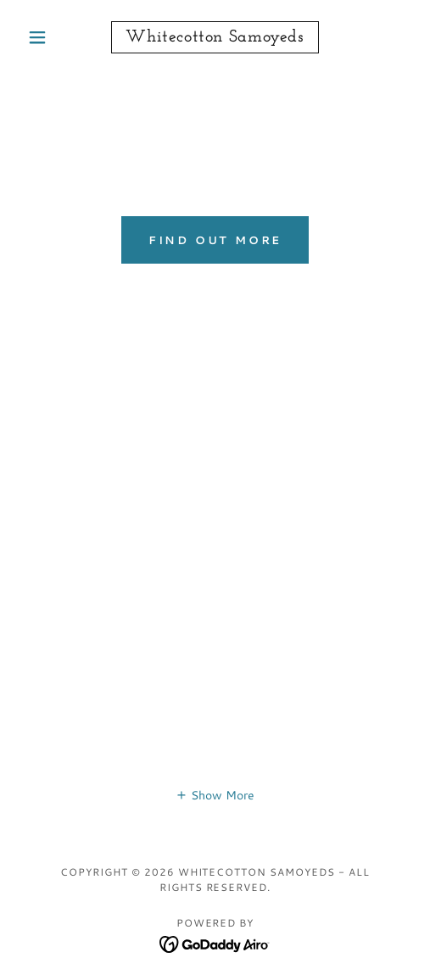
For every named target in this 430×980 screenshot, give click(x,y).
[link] (215, 37)
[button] (50, 37)
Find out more (215, 240)
